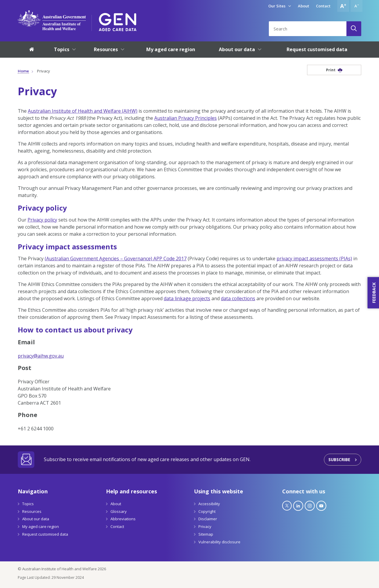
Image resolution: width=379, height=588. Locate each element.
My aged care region (41, 526)
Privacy (205, 526)
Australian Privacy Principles (186, 118)
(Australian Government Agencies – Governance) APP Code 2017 (116, 259)
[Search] (354, 29)
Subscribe (339, 459)
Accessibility (209, 504)
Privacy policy (42, 220)
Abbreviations (123, 519)
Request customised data (45, 534)
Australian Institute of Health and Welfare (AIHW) (83, 111)
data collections (238, 298)
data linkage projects (187, 298)
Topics (28, 504)
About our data (36, 519)
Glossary (119, 511)
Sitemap (206, 534)
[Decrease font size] (356, 6)
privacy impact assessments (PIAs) (314, 259)
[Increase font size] (343, 6)
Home (23, 71)
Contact (323, 6)
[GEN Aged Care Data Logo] (118, 20)
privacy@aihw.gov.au (41, 356)
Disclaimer (208, 519)
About (303, 6)
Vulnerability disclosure (219, 542)
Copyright (207, 511)
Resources (32, 511)
